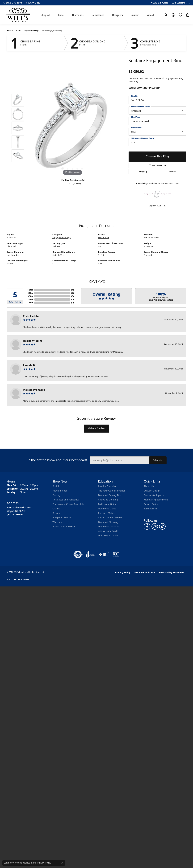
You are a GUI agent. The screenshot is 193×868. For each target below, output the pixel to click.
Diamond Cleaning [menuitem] (108, 522)
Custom (135, 15)
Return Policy (151, 504)
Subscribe (158, 460)
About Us (149, 486)
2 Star (30, 299)
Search (24, 45)
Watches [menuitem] (57, 522)
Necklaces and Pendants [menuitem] (66, 500)
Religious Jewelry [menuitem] (61, 518)
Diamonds (78, 15)
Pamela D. (29, 365)
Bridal (61, 15)
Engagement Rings (31, 30)
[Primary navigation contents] (97, 15)
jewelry (10, 30)
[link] (13, 3)
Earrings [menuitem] (57, 495)
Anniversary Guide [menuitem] (108, 531)
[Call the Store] (15, 514)
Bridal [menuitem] (56, 486)
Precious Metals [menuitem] (107, 513)
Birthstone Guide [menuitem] (107, 504)
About (151, 15)
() (73, 290)
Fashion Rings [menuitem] (60, 491)
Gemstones (98, 15)
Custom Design (152, 491)
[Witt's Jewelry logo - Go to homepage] (18, 15)
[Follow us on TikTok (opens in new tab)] (162, 526)
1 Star (30, 303)
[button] (166, 15)
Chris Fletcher (32, 316)
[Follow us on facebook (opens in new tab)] (147, 526)
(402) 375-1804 (73, 184)
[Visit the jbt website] (104, 554)
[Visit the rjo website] (116, 554)
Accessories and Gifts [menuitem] (64, 526)
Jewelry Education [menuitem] (108, 486)
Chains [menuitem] (56, 509)
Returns (172, 172)
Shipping (143, 172)
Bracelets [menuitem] (57, 513)
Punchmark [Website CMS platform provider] (24, 579)
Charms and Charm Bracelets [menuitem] (68, 504)
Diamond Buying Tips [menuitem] (110, 495)
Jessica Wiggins (33, 341)
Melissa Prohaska (34, 390)
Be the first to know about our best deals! (57, 460)
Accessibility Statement (172, 572)
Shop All (45, 15)
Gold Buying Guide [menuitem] (108, 535)
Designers (117, 15)
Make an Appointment (156, 500)
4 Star (30, 293)
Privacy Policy (123, 572)
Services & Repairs (154, 495)
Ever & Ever (104, 237)
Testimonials (151, 509)
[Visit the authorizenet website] (78, 554)
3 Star (30, 296)
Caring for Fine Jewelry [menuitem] (110, 518)
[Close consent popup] (62, 863)
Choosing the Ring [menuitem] (108, 500)
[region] (72, 128)
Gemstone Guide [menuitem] (107, 509)
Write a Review (96, 428)
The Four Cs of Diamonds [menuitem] (112, 491)
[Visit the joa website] (91, 554)
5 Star (30, 290)
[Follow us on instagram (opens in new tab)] (155, 526)
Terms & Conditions (144, 572)
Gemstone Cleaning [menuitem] (109, 526)
